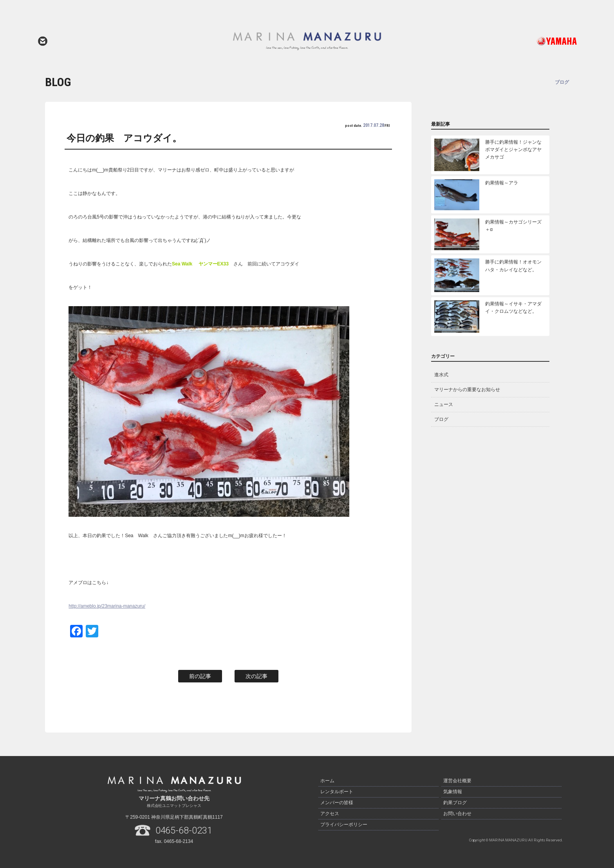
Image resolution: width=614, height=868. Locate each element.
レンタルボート (337, 792)
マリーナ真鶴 (307, 41)
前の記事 (200, 676)
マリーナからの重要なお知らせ (467, 390)
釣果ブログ (455, 803)
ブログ (441, 419)
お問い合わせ (43, 41)
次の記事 (256, 676)
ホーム (327, 781)
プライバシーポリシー (344, 825)
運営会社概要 (457, 781)
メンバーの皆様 (337, 803)
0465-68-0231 (184, 830)
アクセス (330, 814)
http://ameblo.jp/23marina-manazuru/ (107, 606)
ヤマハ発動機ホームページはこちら (524, 41)
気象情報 (453, 792)
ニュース (444, 404)
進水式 (441, 375)
